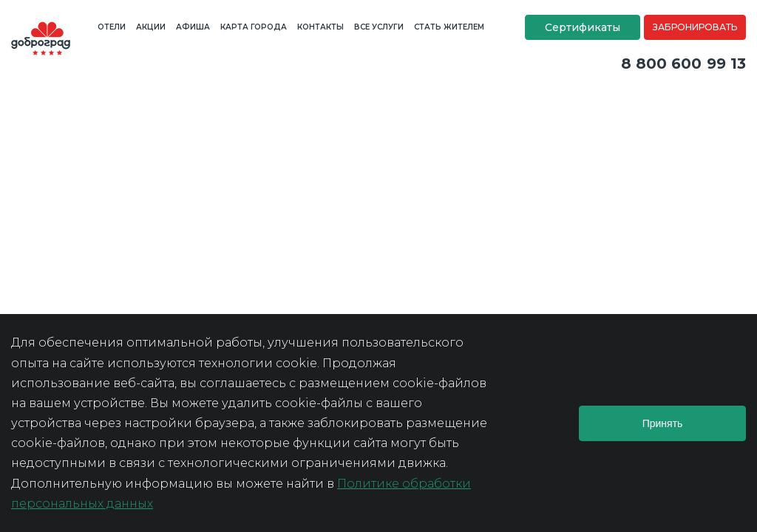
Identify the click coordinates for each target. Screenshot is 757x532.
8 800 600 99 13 (684, 64)
